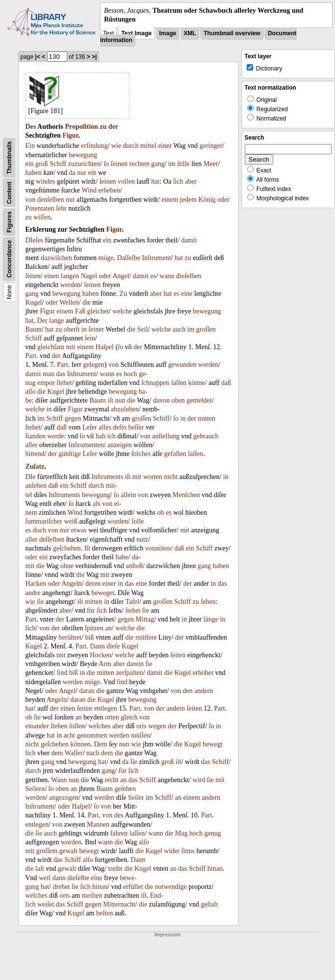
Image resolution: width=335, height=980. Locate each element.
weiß (70, 521)
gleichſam (51, 347)
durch (131, 146)
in (84, 329)
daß (226, 383)
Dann (97, 646)
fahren (119, 833)
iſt (110, 400)
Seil (143, 329)
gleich (129, 717)
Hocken (101, 655)
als (97, 504)
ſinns (188, 851)
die (87, 302)
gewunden (182, 365)
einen (52, 276)
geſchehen (67, 548)
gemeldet (199, 400)
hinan (215, 869)
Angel (121, 276)
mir (64, 530)
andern (204, 691)
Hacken (36, 584)
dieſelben (189, 276)
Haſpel (105, 347)
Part (31, 356)
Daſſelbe (129, 258)
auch (179, 329)
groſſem (47, 851)
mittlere (146, 637)
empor (46, 383)
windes (46, 181)
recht (112, 780)
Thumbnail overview (232, 33)
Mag (181, 833)
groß (42, 164)
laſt (40, 869)
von (31, 200)
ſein (90, 338)
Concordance (9, 259)
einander (37, 726)
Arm (105, 664)
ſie (40, 602)
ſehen (208, 602)
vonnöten (158, 548)
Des (31, 127)
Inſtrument (156, 258)
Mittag (145, 619)
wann (167, 276)
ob (161, 513)
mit (71, 347)
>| (94, 57)
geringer (211, 146)
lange (56, 321)
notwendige (171, 887)
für (91, 610)
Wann (59, 780)
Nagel (89, 276)
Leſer (90, 427)
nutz (142, 539)
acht (69, 735)
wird (199, 780)
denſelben (51, 200)
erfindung (94, 146)
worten (153, 477)
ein (30, 164)
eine (187, 294)
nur (82, 173)
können (80, 744)
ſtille (183, 164)
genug (213, 833)
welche (122, 311)
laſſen (179, 383)
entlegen (106, 708)
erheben (109, 190)
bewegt (212, 744)
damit (189, 240)
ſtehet (64, 383)
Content (9, 193)
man (49, 374)
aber (191, 181)
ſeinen (119, 164)
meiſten (92, 896)
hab (101, 436)
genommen (92, 735)
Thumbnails (9, 158)
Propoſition (81, 127)
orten (112, 717)
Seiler (136, 798)
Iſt (87, 548)
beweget (103, 593)
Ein (30, 146)
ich (112, 436)
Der (42, 321)
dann (59, 878)
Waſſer (74, 753)
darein (135, 664)
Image (168, 33)
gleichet (98, 311)
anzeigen (120, 445)
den (187, 691)
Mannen (98, 825)
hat (155, 181)
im (172, 164)
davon (161, 400)
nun (120, 400)
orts (142, 726)
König (207, 200)
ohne (67, 566)
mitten (206, 418)
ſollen (77, 726)
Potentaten (40, 208)
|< (38, 57)
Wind (89, 190)
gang (158, 164)
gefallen (175, 454)
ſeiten (33, 276)
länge (211, 619)
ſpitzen (94, 628)
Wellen (69, 302)
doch (39, 530)
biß (90, 637)
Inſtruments (108, 477)
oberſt (72, 329)
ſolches (141, 454)
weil (45, 878)
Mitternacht (119, 904)
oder (223, 200)
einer (165, 146)
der (113, 127)
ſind (62, 673)
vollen (126, 181)
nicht (171, 477)
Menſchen (186, 495)
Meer (211, 164)
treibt (115, 869)
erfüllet (133, 887)
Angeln (71, 584)
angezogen (64, 798)
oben (178, 400)
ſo (106, 164)
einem (170, 200)
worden (118, 521)
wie (116, 146)
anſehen (36, 486)
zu (103, 127)
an (108, 628)
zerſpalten (130, 673)
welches (99, 726)
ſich (178, 181)
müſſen (141, 735)
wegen (157, 726)
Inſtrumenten (86, 445)
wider (172, 851)
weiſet (46, 904)
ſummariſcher (44, 521)
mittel (148, 146)
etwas (79, 530)
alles (105, 427)
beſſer (136, 427)
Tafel (132, 602)
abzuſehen (125, 409)
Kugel (34, 302)
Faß (80, 311)
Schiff (58, 164)
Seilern (35, 789)
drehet (62, 887)
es (153, 276)
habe (122, 557)
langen (70, 276)
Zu (124, 294)
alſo (31, 392)
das (61, 374)
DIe (31, 477)
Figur (70, 135)
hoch (130, 374)
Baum (34, 329)
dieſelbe (78, 878)
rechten (140, 164)
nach (93, 753)
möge (106, 258)
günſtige (70, 454)
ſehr (61, 208)
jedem (188, 200)
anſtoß (134, 566)
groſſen (206, 329)
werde (55, 436)
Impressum (167, 935)
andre (33, 593)
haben (34, 173)
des (119, 815)
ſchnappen (155, 383)
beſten (104, 913)
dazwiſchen (56, 258)
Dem (100, 744)
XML (190, 33)
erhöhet (203, 673)
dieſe (113, 646)
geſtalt (209, 904)
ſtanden (36, 436)
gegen (73, 418)
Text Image (136, 33)
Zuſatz (35, 466)
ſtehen (59, 726)
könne (197, 383)
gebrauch (206, 436)
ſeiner (96, 329)
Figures (9, 222)
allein (128, 495)
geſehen (125, 789)
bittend (35, 454)
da (72, 173)
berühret (70, 637)
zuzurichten (84, 164)
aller (32, 445)
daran (87, 691)
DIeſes (35, 240)
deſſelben (52, 539)
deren (93, 584)
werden (70, 285)
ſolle (138, 521)
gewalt (68, 851)
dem (57, 753)
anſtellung (166, 436)
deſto (120, 427)
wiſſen (42, 217)
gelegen (94, 365)
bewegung (83, 155)
